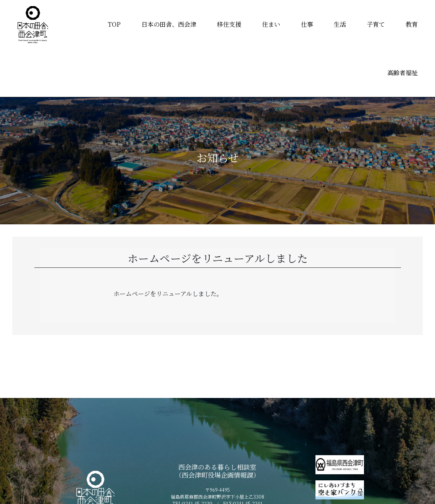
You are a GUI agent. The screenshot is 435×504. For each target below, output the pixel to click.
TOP (114, 24)
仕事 (307, 24)
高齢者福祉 (403, 73)
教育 (412, 24)
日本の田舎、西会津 (169, 24)
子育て (376, 24)
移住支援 (229, 24)
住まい (271, 24)
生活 (340, 24)
